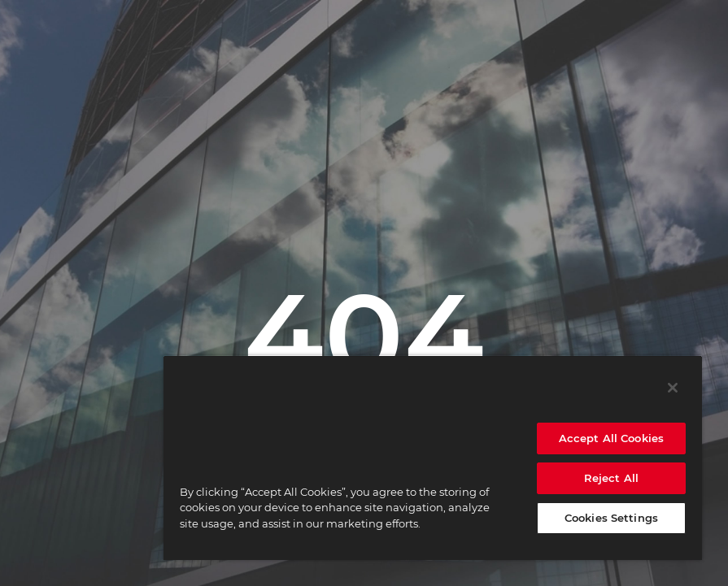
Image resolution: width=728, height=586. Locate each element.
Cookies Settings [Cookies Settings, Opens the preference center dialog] (611, 518)
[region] (433, 458)
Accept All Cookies (611, 438)
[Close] (673, 388)
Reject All (611, 478)
